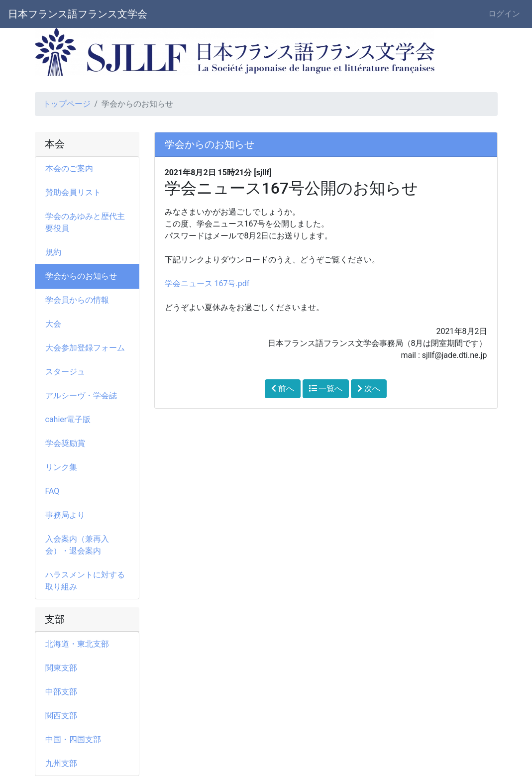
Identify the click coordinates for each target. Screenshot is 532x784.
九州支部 (61, 763)
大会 (57, 324)
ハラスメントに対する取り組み (85, 581)
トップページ (67, 104)
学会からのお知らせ (81, 276)
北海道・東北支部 (77, 644)
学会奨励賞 (65, 443)
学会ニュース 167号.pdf (207, 283)
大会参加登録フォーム (85, 348)
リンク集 (61, 467)
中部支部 (61, 692)
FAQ (53, 491)
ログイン (504, 14)
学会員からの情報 (81, 300)
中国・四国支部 (73, 739)
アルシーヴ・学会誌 (81, 395)
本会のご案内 (69, 168)
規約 (53, 252)
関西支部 (61, 716)
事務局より (69, 515)
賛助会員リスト (73, 192)
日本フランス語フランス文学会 (78, 14)
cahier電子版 (68, 419)
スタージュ (65, 372)
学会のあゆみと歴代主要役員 (85, 222)
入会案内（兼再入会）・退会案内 (77, 545)
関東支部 (61, 668)
